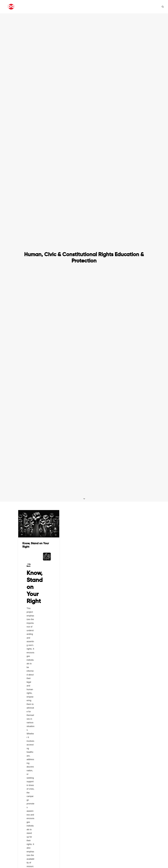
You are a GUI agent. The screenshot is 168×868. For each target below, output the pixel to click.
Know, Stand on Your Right (36, 431)
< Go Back (29, 451)
